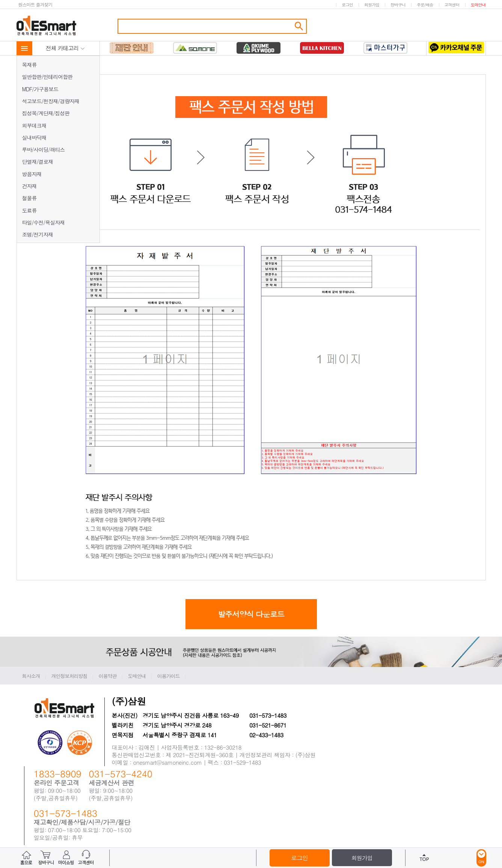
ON (481, 858)
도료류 (29, 210)
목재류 (29, 65)
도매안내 (478, 5)
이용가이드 (169, 676)
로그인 (347, 5)
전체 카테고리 (65, 48)
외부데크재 (34, 125)
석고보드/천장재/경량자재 (51, 101)
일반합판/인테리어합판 (47, 77)
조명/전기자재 (38, 234)
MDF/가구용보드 (40, 89)
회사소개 (31, 676)
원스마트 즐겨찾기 (35, 4)
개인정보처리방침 (69, 676)
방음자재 (32, 174)
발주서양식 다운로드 (251, 614)
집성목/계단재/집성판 (46, 113)
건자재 (29, 186)
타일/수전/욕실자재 (44, 222)
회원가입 (372, 5)
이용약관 (108, 676)
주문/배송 (425, 5)
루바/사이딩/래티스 (44, 149)
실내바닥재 (34, 137)
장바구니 (398, 5)
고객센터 (452, 5)
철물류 (29, 198)
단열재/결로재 (38, 162)
